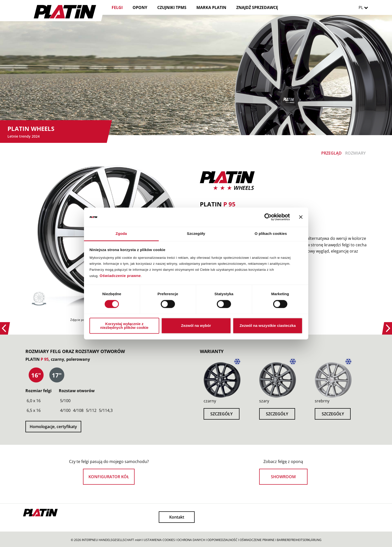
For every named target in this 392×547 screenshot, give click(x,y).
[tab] (36, 375)
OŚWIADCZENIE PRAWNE (257, 540)
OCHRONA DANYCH (191, 540)
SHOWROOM (283, 477)
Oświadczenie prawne (120, 276)
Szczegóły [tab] (196, 233)
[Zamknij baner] (301, 217)
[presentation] (36, 375)
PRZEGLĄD (331, 153)
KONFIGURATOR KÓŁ (109, 477)
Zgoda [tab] (121, 233)
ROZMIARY (355, 153)
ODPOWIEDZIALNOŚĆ (222, 540)
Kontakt (177, 517)
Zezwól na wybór (196, 326)
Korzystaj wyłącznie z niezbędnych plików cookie (124, 326)
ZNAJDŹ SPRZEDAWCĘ (257, 7)
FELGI (117, 7)
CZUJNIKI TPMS (172, 7)
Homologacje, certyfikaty (53, 427)
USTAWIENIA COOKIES (159, 540)
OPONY (140, 7)
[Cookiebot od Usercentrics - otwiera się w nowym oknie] (268, 217)
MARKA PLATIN (211, 7)
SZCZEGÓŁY (221, 414)
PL (365, 7)
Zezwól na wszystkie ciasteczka (268, 326)
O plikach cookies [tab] (271, 233)
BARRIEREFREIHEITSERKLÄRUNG (299, 540)
